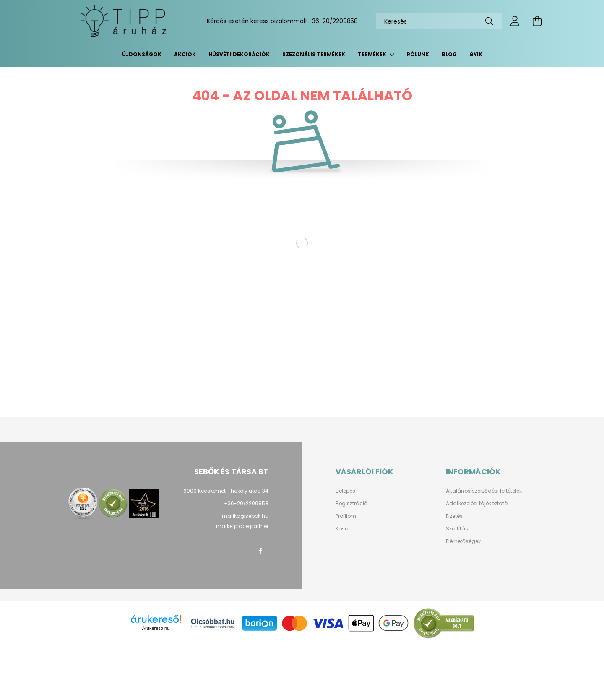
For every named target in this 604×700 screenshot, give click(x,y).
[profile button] (515, 21)
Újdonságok (142, 54)
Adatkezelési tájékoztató (477, 504)
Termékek (373, 54)
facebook (260, 551)
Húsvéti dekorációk (239, 54)
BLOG (449, 54)
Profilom (346, 516)
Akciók (185, 54)
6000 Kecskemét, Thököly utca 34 (226, 491)
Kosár (343, 529)
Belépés (345, 491)
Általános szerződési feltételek (484, 491)
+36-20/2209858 (333, 21)
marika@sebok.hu (245, 516)
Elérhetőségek (463, 541)
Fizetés (454, 516)
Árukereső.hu (156, 628)
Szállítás (457, 529)
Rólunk (418, 54)
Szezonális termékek (314, 54)
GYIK (476, 54)
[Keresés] (439, 21)
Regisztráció (351, 504)
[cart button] (537, 21)
